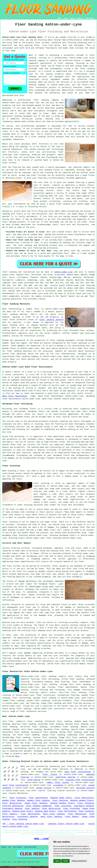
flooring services (82, 703)
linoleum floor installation (80, 780)
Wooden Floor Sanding (13, 800)
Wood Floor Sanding (54, 814)
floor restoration (46, 695)
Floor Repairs (10, 814)
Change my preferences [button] (79, 861)
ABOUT (72, 18)
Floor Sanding (32, 809)
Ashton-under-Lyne (63, 272)
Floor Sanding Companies (39, 806)
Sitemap (4, 847)
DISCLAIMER (90, 18)
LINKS (66, 18)
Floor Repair (72, 817)
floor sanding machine (51, 320)
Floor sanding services (40, 740)
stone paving (34, 780)
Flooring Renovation (13, 806)
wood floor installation (78, 772)
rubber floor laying (58, 783)
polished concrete (86, 788)
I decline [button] (65, 861)
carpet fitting (44, 788)
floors (64, 605)
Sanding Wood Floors (61, 798)
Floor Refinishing (67, 811)
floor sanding (41, 100)
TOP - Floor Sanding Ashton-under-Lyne (23, 824)
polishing (33, 421)
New (10, 847)
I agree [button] (57, 861)
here (17, 756)
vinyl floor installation (15, 785)
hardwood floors (47, 584)
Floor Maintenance (38, 798)
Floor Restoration (84, 798)
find (11, 721)
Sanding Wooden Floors (82, 800)
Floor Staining (60, 800)
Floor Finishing (18, 798)
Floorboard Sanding (84, 806)
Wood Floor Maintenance (15, 396)
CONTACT (80, 18)
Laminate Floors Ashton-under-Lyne (66, 824)
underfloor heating (65, 777)
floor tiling (50, 774)
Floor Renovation (77, 814)
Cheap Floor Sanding (36, 803)
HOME (59, 18)
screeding (58, 785)
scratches (46, 648)
